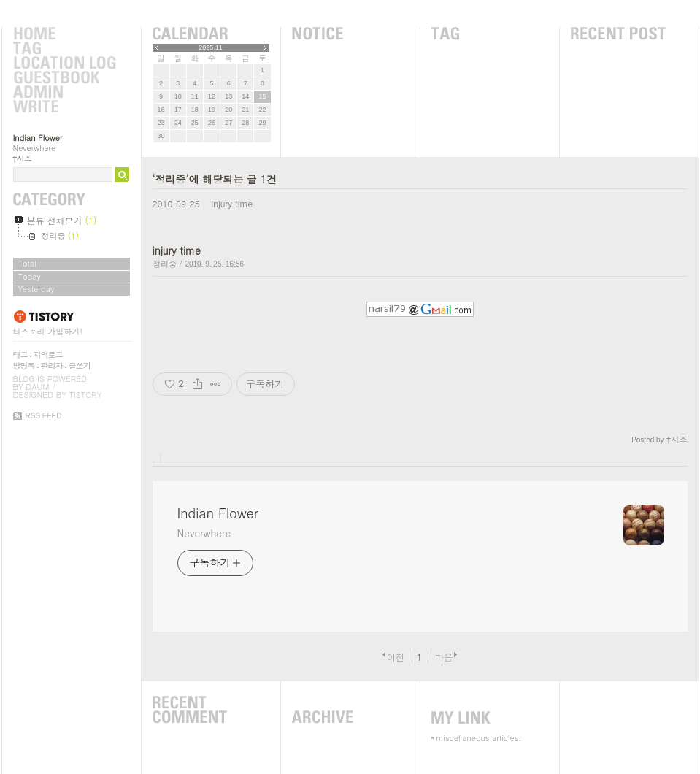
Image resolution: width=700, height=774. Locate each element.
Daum (37, 387)
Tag (64, 49)
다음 (444, 657)
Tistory (86, 395)
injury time (232, 203)
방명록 (24, 365)
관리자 (52, 365)
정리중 (165, 264)
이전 (396, 657)
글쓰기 (80, 365)
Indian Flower (38, 138)
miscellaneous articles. (479, 738)
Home (64, 34)
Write (64, 107)
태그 (20, 355)
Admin (64, 93)
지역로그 (48, 355)
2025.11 (211, 47)
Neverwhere (204, 533)
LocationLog (64, 64)
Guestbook (64, 78)
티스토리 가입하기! (48, 331)
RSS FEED (44, 416)
